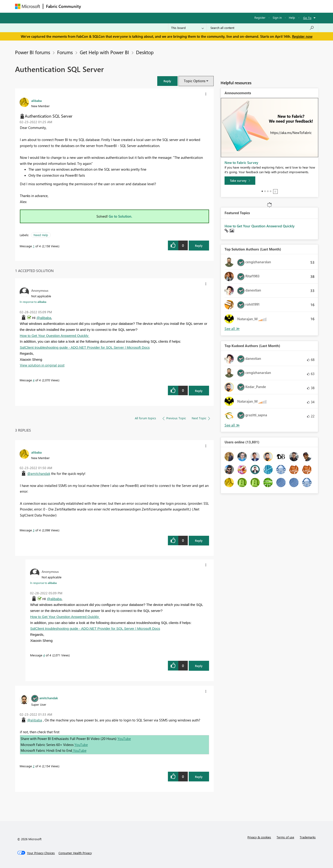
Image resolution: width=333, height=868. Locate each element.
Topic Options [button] (195, 81)
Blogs (172, 6)
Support (209, 6)
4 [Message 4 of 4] (34, 380)
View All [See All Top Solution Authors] (232, 329)
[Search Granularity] (187, 28)
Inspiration (112, 6)
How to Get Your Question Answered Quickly (55, 336)
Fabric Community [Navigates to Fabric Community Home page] (63, 6)
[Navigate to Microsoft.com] (28, 6)
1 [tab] (262, 191)
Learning (190, 6)
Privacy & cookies (259, 837)
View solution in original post (42, 365)
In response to (33, 302)
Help (292, 17)
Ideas (131, 6)
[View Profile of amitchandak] (49, 698)
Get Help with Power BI (104, 52)
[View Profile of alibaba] (36, 100)
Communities (151, 6)
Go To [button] (307, 18)
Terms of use (285, 837)
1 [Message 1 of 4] (34, 246)
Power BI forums (33, 52)
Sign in (277, 17)
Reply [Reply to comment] (199, 391)
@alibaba (44, 318)
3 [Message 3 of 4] (34, 530)
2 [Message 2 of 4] (34, 766)
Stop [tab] (275, 191)
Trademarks (308, 837)
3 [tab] (268, 191)
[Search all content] (262, 28)
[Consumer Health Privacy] (75, 853)
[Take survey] (240, 181)
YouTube (124, 739)
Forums (91, 6)
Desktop (145, 52)
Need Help (41, 235)
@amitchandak (39, 473)
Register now (302, 36)
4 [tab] (271, 191)
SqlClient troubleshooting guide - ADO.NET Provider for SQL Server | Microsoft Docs (85, 347)
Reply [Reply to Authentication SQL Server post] (199, 246)
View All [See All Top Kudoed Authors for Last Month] (232, 425)
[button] (167, 81)
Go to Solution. (120, 216)
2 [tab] (265, 191)
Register (260, 17)
